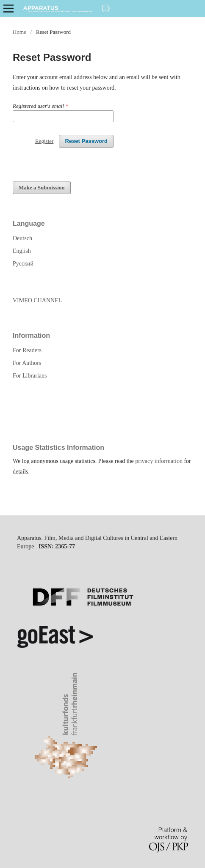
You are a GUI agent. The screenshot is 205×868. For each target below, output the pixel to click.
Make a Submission (42, 188)
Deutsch (22, 238)
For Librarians (30, 376)
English (22, 251)
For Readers (27, 350)
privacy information (159, 461)
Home (19, 32)
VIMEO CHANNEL (37, 300)
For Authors (27, 363)
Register (44, 141)
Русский (23, 264)
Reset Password (86, 141)
